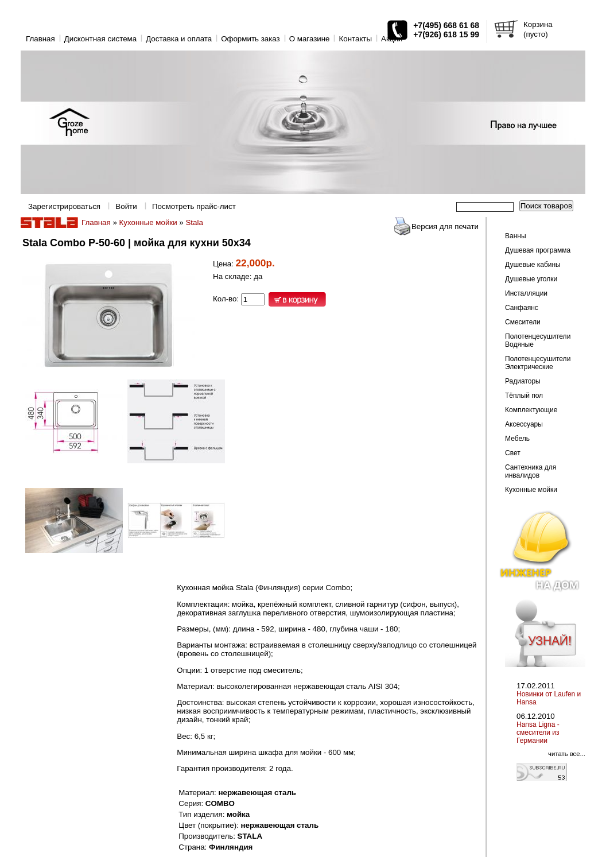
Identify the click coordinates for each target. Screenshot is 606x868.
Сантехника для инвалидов (531, 471)
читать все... (567, 754)
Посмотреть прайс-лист (194, 206)
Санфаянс (522, 308)
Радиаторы (523, 381)
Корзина (538, 24)
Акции (392, 39)
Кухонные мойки (148, 222)
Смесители (523, 322)
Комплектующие (531, 410)
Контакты (355, 39)
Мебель (517, 439)
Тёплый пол (524, 396)
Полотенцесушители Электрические (538, 363)
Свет (513, 453)
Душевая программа (538, 250)
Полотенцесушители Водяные (538, 340)
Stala (194, 222)
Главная (40, 39)
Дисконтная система (100, 39)
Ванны (516, 236)
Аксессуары (524, 424)
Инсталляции (526, 293)
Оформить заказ (250, 39)
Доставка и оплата (179, 39)
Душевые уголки (531, 279)
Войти (126, 206)
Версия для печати (445, 226)
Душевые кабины (533, 265)
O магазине (310, 39)
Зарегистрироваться (64, 206)
